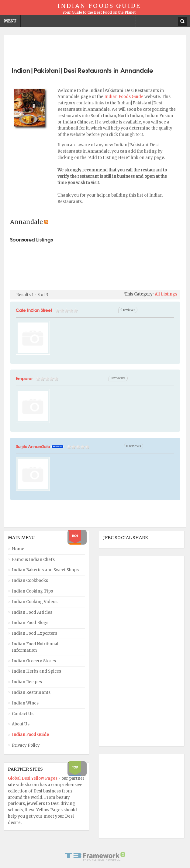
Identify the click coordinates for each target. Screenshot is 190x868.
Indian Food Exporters (35, 633)
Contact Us (23, 714)
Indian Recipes (27, 682)
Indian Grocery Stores (34, 661)
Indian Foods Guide (124, 97)
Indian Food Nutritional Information (35, 647)
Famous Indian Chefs (33, 560)
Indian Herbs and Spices (36, 671)
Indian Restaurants (31, 692)
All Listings (166, 294)
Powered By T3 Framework (95, 856)
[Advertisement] (95, 50)
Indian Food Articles (32, 612)
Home (18, 549)
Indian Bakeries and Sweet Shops (45, 570)
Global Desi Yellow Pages (33, 778)
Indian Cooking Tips (32, 591)
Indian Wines (25, 703)
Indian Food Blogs (30, 623)
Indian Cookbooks (30, 581)
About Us (21, 724)
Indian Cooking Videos (35, 602)
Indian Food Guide (30, 735)
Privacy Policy (26, 745)
